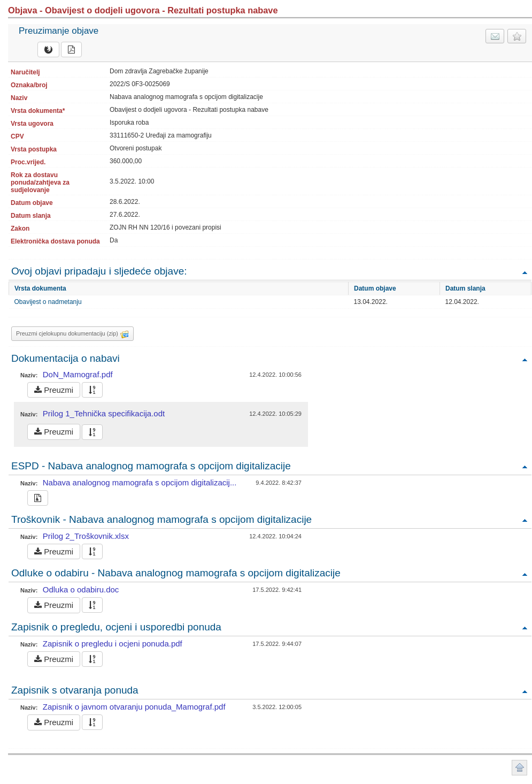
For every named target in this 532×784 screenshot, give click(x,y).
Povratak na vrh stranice (519, 768)
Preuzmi (54, 390)
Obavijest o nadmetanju (48, 302)
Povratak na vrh (525, 272)
